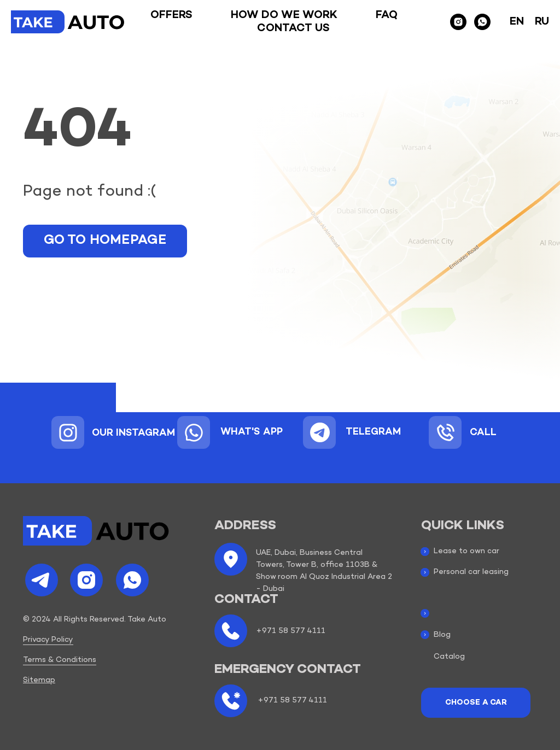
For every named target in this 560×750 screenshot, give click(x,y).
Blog (442, 635)
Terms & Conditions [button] (60, 660)
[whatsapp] (482, 22)
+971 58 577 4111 (291, 631)
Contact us (293, 28)
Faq (387, 15)
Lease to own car (466, 551)
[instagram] (458, 22)
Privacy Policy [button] (48, 640)
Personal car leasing (471, 572)
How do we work (284, 15)
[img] (68, 433)
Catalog (449, 657)
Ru (542, 22)
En (517, 22)
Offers (171, 15)
